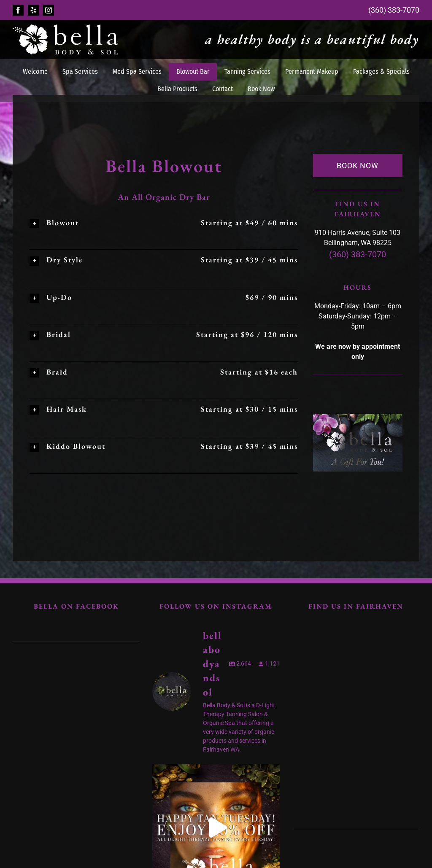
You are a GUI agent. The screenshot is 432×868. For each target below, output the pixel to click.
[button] (164, 222)
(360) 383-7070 (394, 10)
